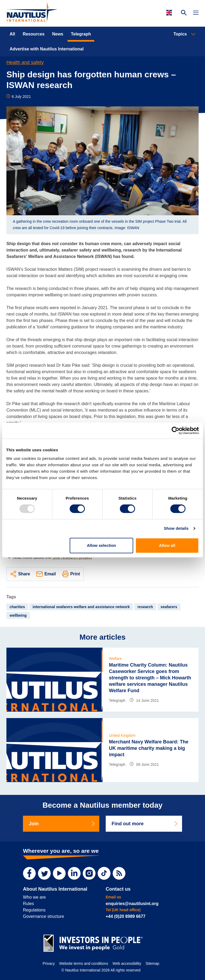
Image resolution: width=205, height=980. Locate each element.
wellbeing (18, 615)
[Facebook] (29, 873)
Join (62, 824)
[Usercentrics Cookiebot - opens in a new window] (176, 431)
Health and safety (25, 62)
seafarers (169, 607)
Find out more (145, 824)
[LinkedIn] (74, 873)
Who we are (34, 897)
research (145, 607)
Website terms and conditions (84, 963)
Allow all (167, 545)
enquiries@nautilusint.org (132, 904)
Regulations (34, 910)
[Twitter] (44, 873)
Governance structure (44, 916)
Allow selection (102, 545)
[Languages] (170, 13)
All (12, 34)
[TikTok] (104, 873)
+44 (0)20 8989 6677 (126, 916)
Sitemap (152, 963)
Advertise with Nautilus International (47, 49)
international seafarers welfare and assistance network (81, 607)
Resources (34, 34)
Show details (176, 528)
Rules (28, 904)
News (58, 34)
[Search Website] (184, 13)
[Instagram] (89, 873)
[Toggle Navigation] (196, 13)
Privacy (49, 963)
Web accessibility (127, 963)
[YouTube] (59, 873)
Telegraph (81, 34)
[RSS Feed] (119, 873)
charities (17, 607)
